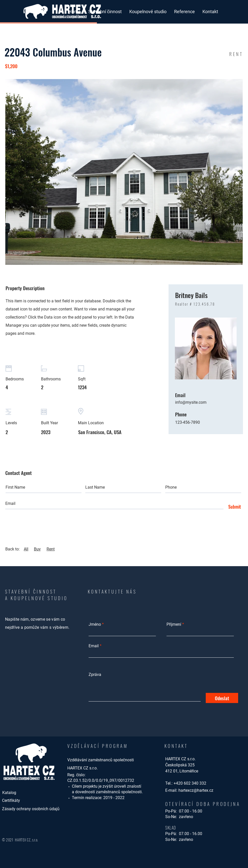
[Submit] (233, 507)
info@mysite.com (191, 402)
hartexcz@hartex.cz (196, 790)
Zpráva (95, 675)
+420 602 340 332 (190, 783)
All (26, 549)
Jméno (95, 624)
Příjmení (174, 624)
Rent (51, 549)
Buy (37, 549)
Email (94, 646)
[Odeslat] (222, 698)
